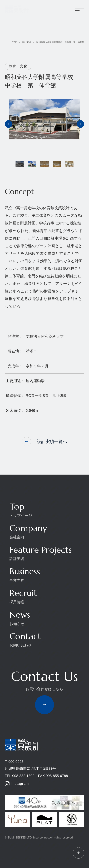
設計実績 (27, 42)
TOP (14, 42)
